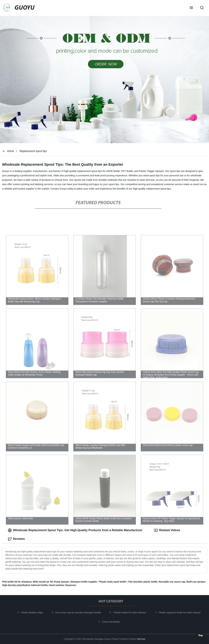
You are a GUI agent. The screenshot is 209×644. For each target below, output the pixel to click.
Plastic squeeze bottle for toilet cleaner (183, 612)
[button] (191, 8)
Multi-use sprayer (196, 582)
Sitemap (141, 639)
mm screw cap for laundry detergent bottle (81, 612)
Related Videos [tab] (167, 530)
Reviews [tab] (16, 539)
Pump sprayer (61, 582)
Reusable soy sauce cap (172, 582)
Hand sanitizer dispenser (62, 585)
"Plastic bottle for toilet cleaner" (133, 612)
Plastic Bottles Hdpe (35, 612)
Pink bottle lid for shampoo (17, 582)
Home (11, 151)
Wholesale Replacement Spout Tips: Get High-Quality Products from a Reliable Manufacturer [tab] (75, 530)
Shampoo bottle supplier (84, 582)
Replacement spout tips (33, 151)
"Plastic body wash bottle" (113, 582)
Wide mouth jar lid (43, 582)
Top (201, 635)
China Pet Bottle (114, 622)
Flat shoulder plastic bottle (143, 582)
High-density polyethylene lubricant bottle (25, 585)
